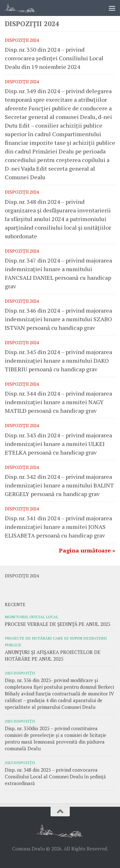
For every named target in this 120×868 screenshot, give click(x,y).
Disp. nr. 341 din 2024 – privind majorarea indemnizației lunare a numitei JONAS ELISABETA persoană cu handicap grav (58, 527)
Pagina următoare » (87, 550)
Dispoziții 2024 (22, 40)
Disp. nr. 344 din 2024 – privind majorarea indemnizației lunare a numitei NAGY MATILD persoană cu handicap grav (58, 402)
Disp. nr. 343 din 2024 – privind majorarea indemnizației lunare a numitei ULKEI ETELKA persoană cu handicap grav (58, 444)
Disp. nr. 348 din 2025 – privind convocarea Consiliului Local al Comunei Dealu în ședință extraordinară (55, 776)
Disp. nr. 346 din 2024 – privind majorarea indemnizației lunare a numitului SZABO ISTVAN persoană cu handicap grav (58, 319)
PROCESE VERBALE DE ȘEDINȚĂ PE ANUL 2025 (58, 624)
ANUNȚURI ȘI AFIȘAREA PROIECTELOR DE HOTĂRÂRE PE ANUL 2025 (53, 655)
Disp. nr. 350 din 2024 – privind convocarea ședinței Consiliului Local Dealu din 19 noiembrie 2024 (54, 58)
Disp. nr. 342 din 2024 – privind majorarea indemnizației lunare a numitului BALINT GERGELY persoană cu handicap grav (59, 485)
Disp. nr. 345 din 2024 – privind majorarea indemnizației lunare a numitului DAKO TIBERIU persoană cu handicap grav (58, 360)
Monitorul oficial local (32, 617)
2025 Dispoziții (20, 673)
